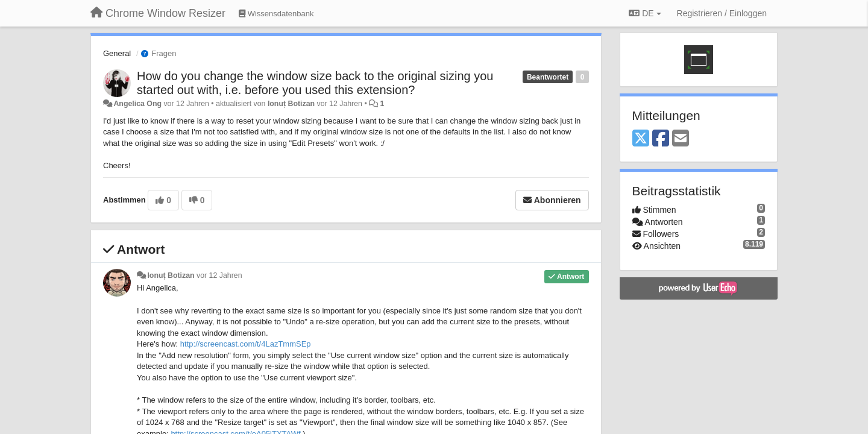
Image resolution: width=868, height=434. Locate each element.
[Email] (681, 139)
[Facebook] (661, 139)
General (117, 53)
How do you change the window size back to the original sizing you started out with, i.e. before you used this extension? (315, 83)
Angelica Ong (137, 104)
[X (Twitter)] (641, 139)
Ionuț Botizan (291, 104)
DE (645, 13)
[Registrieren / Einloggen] (722, 13)
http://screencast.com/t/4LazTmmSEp (246, 344)
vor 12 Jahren (219, 275)
